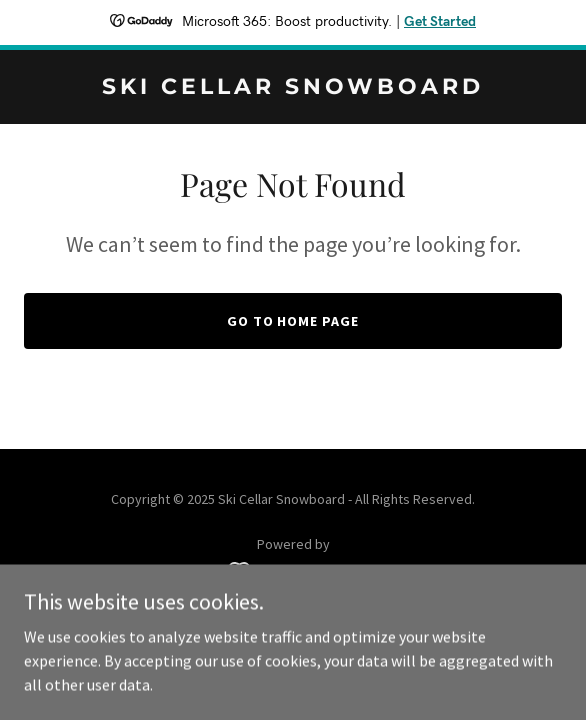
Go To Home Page (293, 321)
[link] (293, 88)
